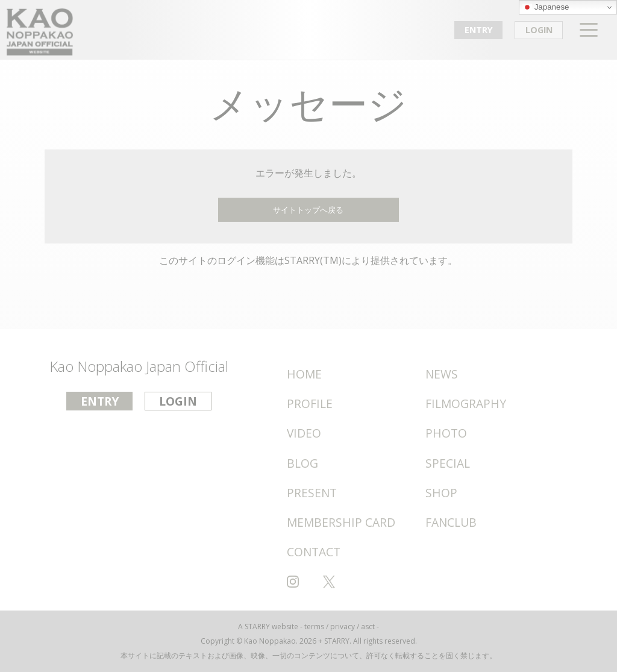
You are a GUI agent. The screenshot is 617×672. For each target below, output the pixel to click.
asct (368, 626)
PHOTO (446, 433)
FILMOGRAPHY (466, 404)
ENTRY (479, 30)
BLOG (302, 463)
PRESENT (312, 493)
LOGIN (539, 30)
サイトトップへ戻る (308, 210)
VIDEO (304, 433)
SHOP (441, 493)
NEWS (442, 374)
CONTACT (314, 552)
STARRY (257, 626)
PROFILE (310, 404)
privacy (343, 626)
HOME (304, 374)
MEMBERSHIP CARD (341, 522)
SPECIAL (448, 463)
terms (314, 626)
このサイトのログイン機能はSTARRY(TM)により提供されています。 (308, 260)
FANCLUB (451, 522)
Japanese (546, 7)
